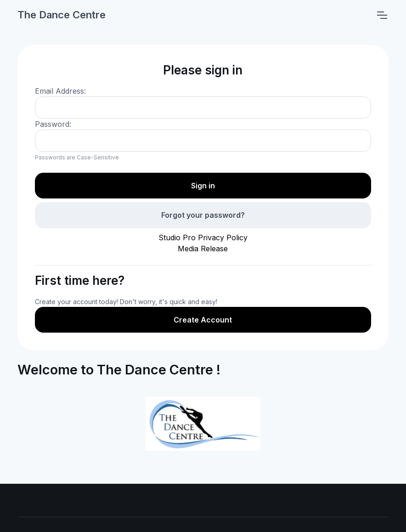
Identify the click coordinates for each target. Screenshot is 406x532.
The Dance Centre (62, 15)
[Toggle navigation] (382, 15)
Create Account (203, 320)
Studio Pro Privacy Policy (203, 238)
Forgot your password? (203, 215)
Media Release (203, 249)
